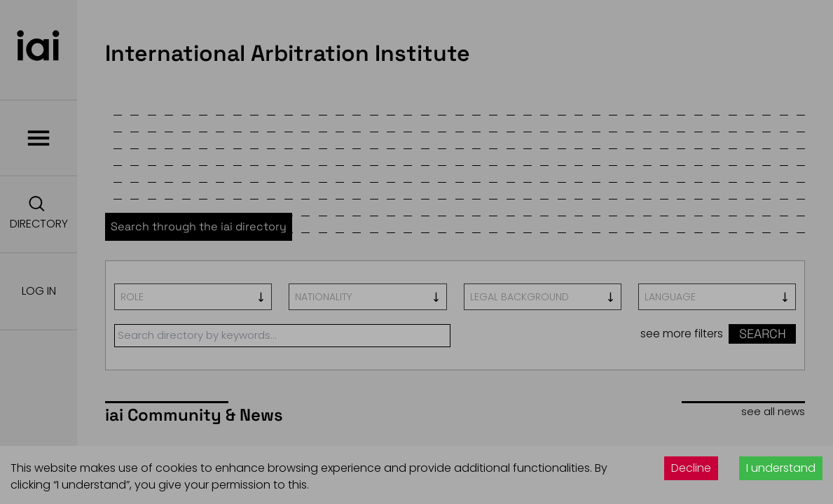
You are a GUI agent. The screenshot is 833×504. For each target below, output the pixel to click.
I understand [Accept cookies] (781, 468)
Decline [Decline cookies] (691, 468)
